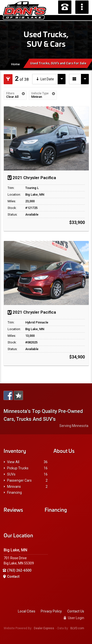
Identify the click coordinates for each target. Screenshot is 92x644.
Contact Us (76, 611)
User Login (74, 618)
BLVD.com (77, 628)
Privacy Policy (51, 611)
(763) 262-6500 (19, 570)
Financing (14, 492)
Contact (13, 576)
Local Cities (27, 611)
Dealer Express (44, 628)
